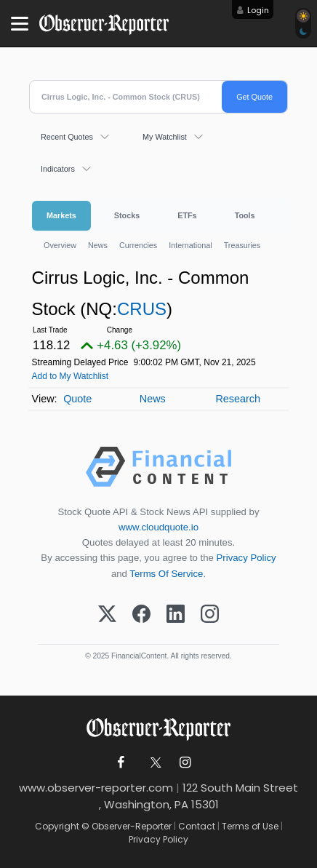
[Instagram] (210, 615)
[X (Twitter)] (107, 615)
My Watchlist (165, 137)
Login (258, 10)
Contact (197, 826)
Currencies (138, 245)
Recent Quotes (67, 137)
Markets (61, 215)
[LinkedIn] (176, 615)
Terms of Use (250, 826)
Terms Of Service (166, 574)
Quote (77, 399)
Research (238, 399)
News (98, 245)
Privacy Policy (246, 558)
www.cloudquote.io (158, 527)
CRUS (142, 309)
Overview (60, 245)
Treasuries (242, 245)
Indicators (58, 169)
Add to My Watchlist (71, 376)
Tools (245, 215)
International (190, 245)
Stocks (127, 215)
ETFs (187, 215)
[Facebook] (141, 615)
